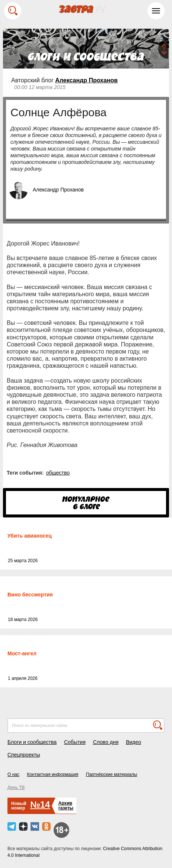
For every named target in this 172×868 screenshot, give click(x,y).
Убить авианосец (30, 536)
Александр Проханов (86, 80)
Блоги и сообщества (32, 742)
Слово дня (106, 742)
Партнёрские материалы (112, 774)
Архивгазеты (66, 806)
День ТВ (16, 788)
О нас (13, 774)
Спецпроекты (24, 755)
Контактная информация (52, 774)
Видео (133, 742)
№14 (40, 804)
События (75, 742)
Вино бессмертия (30, 595)
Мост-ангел (22, 653)
